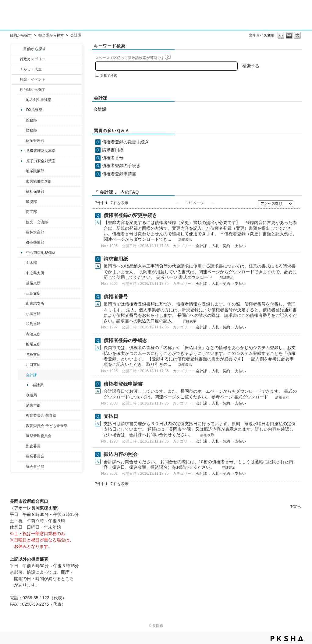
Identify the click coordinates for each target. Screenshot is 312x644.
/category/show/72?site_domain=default (22, 130)
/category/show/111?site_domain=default (22, 436)
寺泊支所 (33, 334)
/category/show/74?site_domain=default (22, 314)
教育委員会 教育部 (41, 415)
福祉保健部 (35, 191)
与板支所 (33, 355)
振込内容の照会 (121, 454)
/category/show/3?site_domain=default (16, 59)
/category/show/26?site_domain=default (22, 181)
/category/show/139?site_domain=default (22, 324)
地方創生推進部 (39, 100)
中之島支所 (35, 273)
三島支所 (33, 293)
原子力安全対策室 (41, 161)
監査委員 (33, 446)
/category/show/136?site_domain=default (22, 355)
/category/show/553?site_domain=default (22, 141)
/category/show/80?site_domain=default (22, 344)
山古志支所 (35, 303)
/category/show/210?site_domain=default (22, 375)
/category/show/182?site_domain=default (22, 242)
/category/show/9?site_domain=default (16, 89)
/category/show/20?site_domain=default (22, 222)
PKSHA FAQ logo (287, 639)
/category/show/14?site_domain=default (22, 191)
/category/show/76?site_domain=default (22, 232)
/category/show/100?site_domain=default (22, 100)
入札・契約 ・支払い (229, 246)
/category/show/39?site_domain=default (22, 415)
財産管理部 (35, 141)
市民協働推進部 (39, 181)
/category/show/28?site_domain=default (22, 263)
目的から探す (21, 35)
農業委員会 (35, 456)
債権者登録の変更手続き (126, 142)
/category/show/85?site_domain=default (22, 405)
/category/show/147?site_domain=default (22, 395)
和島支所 (33, 324)
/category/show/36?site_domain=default (22, 212)
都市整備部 (35, 242)
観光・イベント (33, 79)
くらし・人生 (31, 69)
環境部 (31, 202)
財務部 (31, 130)
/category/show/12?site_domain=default (16, 69)
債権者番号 (113, 158)
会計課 (31, 375)
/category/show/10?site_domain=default (22, 120)
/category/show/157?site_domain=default (22, 467)
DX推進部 (34, 110)
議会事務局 (35, 467)
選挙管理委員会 (39, 436)
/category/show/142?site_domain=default (22, 283)
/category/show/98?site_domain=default (22, 303)
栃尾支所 (33, 344)
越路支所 (33, 283)
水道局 (31, 395)
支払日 (111, 416)
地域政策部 (35, 171)
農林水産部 (35, 232)
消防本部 (33, 405)
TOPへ (296, 507)
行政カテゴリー (33, 59)
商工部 (31, 212)
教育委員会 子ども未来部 (46, 426)
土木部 (31, 263)
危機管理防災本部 (41, 151)
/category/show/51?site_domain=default (22, 426)
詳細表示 (185, 240)
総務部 (31, 120)
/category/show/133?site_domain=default (22, 365)
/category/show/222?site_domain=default (22, 456)
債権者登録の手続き (121, 166)
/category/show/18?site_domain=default (16, 79)
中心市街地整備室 (41, 253)
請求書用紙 (113, 150)
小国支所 (33, 314)
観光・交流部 (37, 222)
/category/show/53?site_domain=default (22, 293)
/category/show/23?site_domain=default (22, 202)
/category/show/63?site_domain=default (22, 334)
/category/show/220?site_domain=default (22, 446)
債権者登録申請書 (119, 174)
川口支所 (33, 365)
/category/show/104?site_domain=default (22, 171)
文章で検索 (109, 75)
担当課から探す (51, 35)
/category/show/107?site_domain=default (22, 273)
